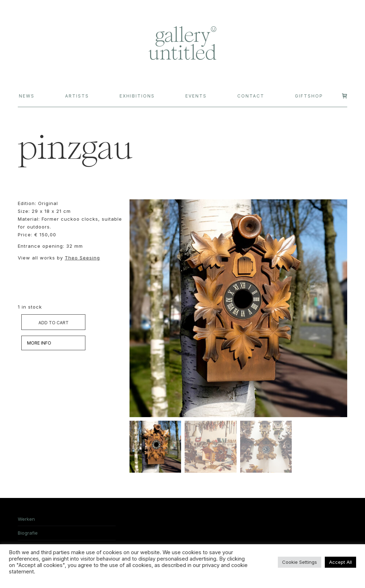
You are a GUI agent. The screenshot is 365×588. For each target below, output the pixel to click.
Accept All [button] (340, 562)
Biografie (28, 533)
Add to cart (54, 323)
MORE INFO (39, 343)
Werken (26, 519)
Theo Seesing (82, 258)
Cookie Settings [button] (300, 562)
